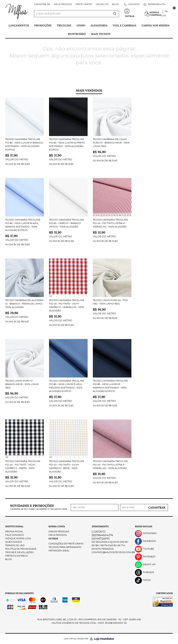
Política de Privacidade (21, 549)
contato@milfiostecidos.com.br (113, 552)
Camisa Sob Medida (155, 25)
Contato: (134, 4)
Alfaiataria (99, 25)
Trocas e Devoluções (19, 552)
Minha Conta (57, 526)
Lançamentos (19, 25)
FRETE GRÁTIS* (84, 4)
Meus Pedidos (63, 4)
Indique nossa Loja (18, 539)
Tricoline (64, 25)
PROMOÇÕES (43, 25)
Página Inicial (14, 532)
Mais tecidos (101, 34)
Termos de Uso (15, 546)
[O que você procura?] (115, 14)
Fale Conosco (15, 535)
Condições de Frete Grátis (66, 544)
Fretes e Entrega (16, 556)
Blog (116, 4)
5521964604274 (156, 4)
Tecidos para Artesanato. (65, 547)
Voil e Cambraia (124, 25)
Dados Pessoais (59, 532)
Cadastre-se (42, 4)
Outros (53, 539)
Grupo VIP (102, 4)
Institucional (14, 526)
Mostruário (77, 34)
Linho (81, 25)
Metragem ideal (59, 551)
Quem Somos (13, 542)
